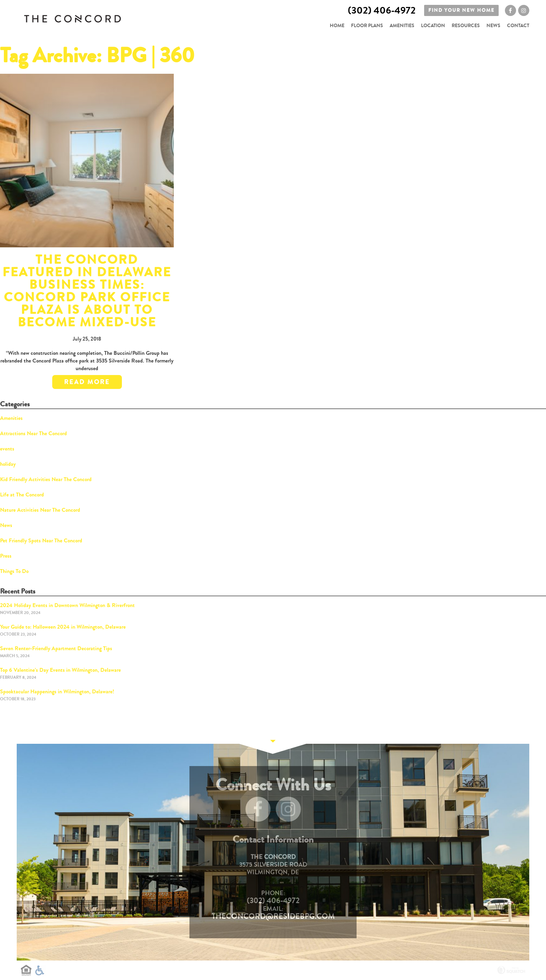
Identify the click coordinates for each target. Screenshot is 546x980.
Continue (273, 744)
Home (337, 26)
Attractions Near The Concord (33, 433)
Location (433, 26)
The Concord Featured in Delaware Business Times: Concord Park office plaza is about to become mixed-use (87, 291)
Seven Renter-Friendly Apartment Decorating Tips (56, 648)
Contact (518, 26)
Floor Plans (367, 26)
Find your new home (461, 11)
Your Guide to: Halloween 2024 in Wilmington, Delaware (63, 627)
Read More (87, 382)
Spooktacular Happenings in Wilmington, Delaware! (57, 691)
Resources (466, 26)
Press (6, 556)
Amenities (402, 26)
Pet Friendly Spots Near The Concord (41, 540)
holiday (8, 464)
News (493, 26)
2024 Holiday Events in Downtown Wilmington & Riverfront (67, 605)
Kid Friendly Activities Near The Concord (46, 479)
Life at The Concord (22, 495)
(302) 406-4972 (273, 901)
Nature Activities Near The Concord (40, 510)
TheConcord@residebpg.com (273, 916)
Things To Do (14, 571)
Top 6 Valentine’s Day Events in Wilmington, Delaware (60, 670)
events (7, 449)
